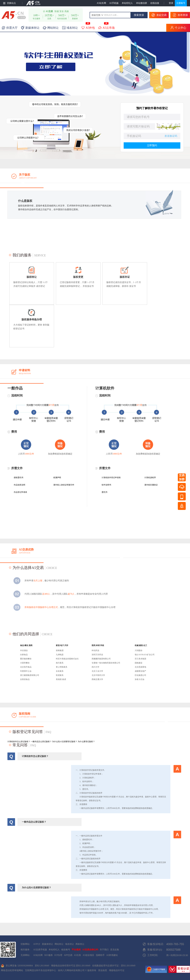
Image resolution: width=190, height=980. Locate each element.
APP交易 (68, 955)
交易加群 (182, 477)
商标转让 (80, 944)
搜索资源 (139, 15)
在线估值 (155, 3)
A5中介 (37, 944)
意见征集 (115, 950)
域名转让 (70, 944)
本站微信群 (142, 3)
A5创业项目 (88, 955)
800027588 (173, 950)
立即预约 (152, 145)
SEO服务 (48, 955)
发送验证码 (171, 136)
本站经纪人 (127, 3)
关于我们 (104, 950)
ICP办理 (58, 955)
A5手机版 (114, 3)
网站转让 (59, 944)
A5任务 (78, 955)
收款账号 (66, 950)
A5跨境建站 (112, 955)
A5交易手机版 (40, 950)
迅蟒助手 (100, 955)
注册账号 (181, 3)
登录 (171, 3)
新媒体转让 (47, 944)
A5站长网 (101, 3)
